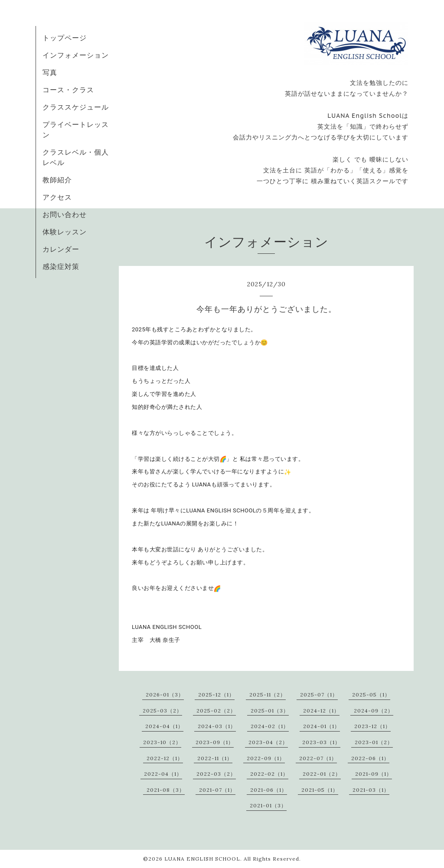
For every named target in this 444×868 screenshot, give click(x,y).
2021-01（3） (268, 805)
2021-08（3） (166, 790)
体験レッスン (65, 232)
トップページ (65, 38)
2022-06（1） (370, 758)
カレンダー (61, 249)
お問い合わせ (65, 214)
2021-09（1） (374, 774)
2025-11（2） (268, 695)
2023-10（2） (162, 742)
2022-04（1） (163, 774)
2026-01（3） (165, 695)
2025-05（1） (371, 695)
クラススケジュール (76, 107)
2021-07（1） (217, 790)
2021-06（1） (269, 790)
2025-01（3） (270, 711)
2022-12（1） (165, 758)
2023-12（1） (372, 726)
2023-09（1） (215, 742)
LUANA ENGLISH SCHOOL (202, 859)
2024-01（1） (322, 726)
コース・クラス (68, 90)
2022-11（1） (215, 758)
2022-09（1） (266, 758)
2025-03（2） (162, 711)
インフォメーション (76, 55)
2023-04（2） (268, 742)
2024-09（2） (374, 711)
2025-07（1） (319, 695)
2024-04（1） (164, 726)
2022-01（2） (322, 774)
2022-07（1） (318, 758)
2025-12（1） (216, 695)
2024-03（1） (217, 726)
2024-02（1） (270, 726)
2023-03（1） (321, 742)
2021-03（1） (371, 790)
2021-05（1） (320, 790)
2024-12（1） (321, 711)
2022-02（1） (269, 774)
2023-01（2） (374, 742)
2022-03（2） (216, 774)
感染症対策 (61, 266)
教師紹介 (57, 180)
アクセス (57, 197)
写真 (50, 72)
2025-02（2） (216, 711)
